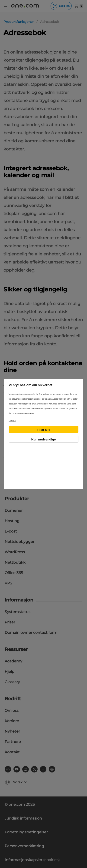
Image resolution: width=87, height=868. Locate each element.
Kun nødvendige (44, 439)
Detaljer (12, 421)
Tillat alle (44, 430)
